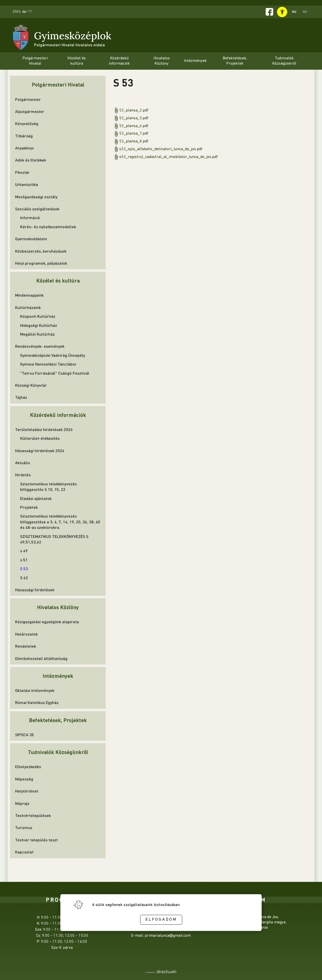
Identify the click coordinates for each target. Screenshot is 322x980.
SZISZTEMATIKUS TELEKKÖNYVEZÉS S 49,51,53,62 (54, 539)
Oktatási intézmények (35, 690)
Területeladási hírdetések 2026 (44, 429)
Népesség (24, 779)
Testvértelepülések (33, 815)
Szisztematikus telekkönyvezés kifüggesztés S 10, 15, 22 (48, 486)
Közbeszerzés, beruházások (41, 251)
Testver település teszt (36, 840)
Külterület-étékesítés (40, 438)
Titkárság (24, 136)
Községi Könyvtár (31, 385)
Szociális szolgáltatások (37, 209)
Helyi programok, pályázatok (41, 263)
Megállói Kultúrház (37, 334)
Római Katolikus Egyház (37, 702)
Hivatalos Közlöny (58, 607)
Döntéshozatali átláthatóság (41, 658)
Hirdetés (23, 475)
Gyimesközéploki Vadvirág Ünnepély (53, 355)
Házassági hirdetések (35, 590)
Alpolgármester (30, 111)
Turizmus (24, 827)
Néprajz (22, 803)
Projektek (29, 507)
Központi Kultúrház (38, 316)
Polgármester (28, 99)
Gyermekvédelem (31, 239)
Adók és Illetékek (31, 160)
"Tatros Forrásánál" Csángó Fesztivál (55, 373)
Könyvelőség (27, 123)
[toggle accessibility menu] (282, 12)
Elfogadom (161, 920)
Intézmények (58, 676)
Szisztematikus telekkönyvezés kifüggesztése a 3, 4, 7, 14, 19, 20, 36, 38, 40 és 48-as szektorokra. (60, 522)
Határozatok (26, 634)
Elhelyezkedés (28, 767)
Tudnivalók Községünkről (58, 752)
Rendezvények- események (40, 346)
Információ (30, 218)
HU (294, 12)
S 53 (24, 569)
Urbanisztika (27, 184)
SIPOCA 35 (25, 735)
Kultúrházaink (28, 307)
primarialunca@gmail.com (168, 936)
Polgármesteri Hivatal (58, 84)
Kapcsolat (24, 852)
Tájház (21, 397)
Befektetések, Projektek (58, 720)
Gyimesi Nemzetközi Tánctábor (48, 364)
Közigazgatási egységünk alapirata (47, 622)
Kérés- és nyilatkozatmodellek (48, 227)
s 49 (24, 551)
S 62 (24, 578)
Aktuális (23, 463)
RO (305, 12)
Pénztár (22, 172)
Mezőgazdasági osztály (36, 197)
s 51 (24, 560)
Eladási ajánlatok (36, 498)
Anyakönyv (25, 148)
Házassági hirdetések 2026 (40, 450)
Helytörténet (27, 791)
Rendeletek (26, 646)
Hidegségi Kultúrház (39, 325)
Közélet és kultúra (58, 280)
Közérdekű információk (58, 415)
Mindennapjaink (29, 295)
